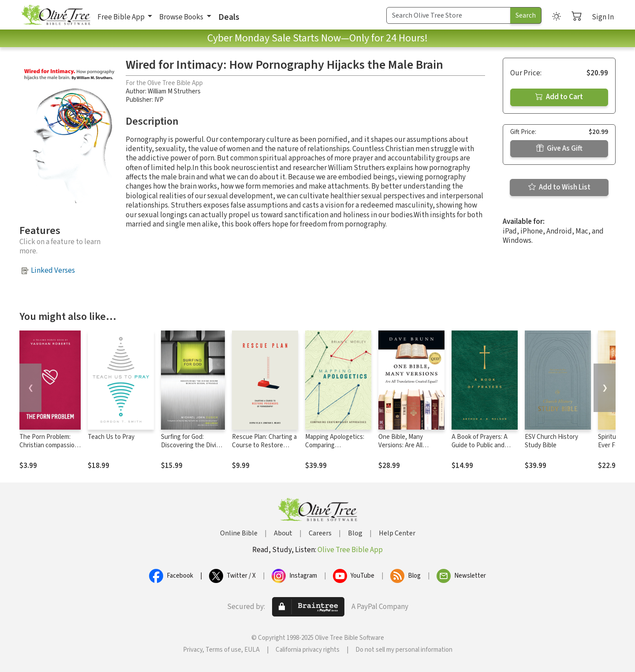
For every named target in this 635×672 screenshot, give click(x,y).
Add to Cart (559, 97)
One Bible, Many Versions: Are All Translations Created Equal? (407, 449)
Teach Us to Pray (111, 437)
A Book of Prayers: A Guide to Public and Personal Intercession (482, 445)
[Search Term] (448, 15)
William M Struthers (174, 91)
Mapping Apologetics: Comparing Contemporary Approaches (335, 449)
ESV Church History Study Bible (551, 441)
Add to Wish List (559, 187)
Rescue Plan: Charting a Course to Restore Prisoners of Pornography (264, 449)
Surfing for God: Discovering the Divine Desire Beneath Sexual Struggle (192, 449)
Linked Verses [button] (53, 271)
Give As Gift (559, 149)
